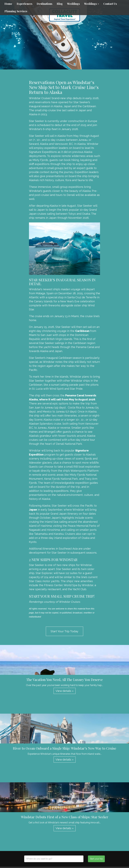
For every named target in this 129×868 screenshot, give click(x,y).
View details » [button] (65, 691)
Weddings (73, 4)
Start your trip (96, 859)
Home (8, 4)
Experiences (24, 4)
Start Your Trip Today (64, 631)
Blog (60, 4)
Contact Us (110, 4)
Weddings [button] (92, 4)
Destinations (44, 4)
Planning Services (16, 11)
